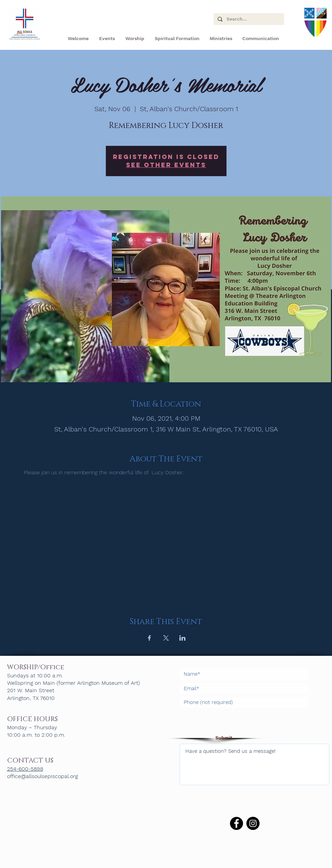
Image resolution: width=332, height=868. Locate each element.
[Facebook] (236, 823)
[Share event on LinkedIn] (183, 638)
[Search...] (248, 19)
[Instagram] (253, 823)
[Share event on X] (166, 638)
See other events (166, 165)
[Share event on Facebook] (149, 638)
